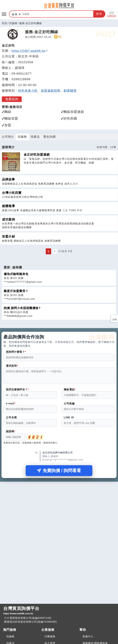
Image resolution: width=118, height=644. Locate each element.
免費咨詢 (12, 99)
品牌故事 (8, 179)
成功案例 (8, 219)
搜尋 (99, 14)
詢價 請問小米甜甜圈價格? (22, 308)
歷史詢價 (50, 137)
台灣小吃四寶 (12, 193)
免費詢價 (111, 14)
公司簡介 (8, 137)
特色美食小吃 (28, 91)
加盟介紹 (8, 236)
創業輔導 (70, 91)
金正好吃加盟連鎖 (37, 155)
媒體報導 (8, 206)
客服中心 (88, 636)
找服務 (13, 23)
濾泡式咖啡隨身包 (16, 274)
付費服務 (50, 636)
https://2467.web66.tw (30, 51)
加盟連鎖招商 (51, 91)
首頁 (5, 23)
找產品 (35, 137)
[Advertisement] (59, 511)
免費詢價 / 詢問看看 (59, 473)
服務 (15, 14)
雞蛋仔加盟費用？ (16, 291)
